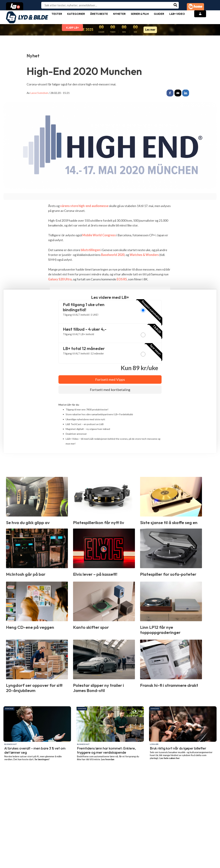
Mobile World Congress (99, 235)
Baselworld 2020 (113, 255)
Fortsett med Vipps (110, 379)
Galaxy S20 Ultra (60, 279)
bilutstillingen (90, 250)
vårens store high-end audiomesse (84, 206)
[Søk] (176, 5)
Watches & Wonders (144, 255)
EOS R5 (122, 279)
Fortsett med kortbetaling (110, 390)
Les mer (150, 30)
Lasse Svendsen (39, 93)
